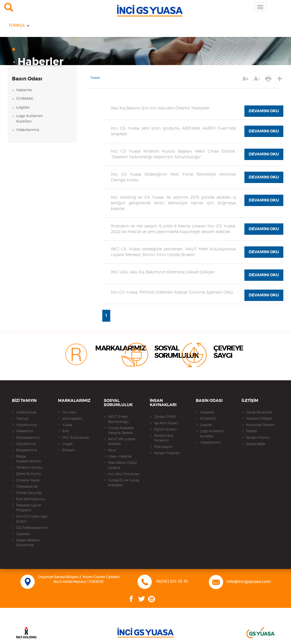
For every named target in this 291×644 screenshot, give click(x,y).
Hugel (67, 444)
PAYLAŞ (280, 79)
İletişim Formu (258, 438)
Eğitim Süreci (165, 429)
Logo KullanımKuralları (30, 119)
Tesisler (251, 431)
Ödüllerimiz (26, 444)
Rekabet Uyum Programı (29, 508)
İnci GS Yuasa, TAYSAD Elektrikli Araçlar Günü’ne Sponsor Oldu (172, 292)
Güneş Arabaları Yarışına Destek (121, 430)
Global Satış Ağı (29, 493)
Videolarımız (28, 130)
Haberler (40, 62)
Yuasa (67, 425)
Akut (112, 450)
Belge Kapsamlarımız (29, 459)
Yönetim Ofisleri (259, 419)
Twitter (142, 599)
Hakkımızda (26, 412)
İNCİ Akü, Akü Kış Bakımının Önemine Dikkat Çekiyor (163, 272)
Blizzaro (69, 450)
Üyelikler (23, 534)
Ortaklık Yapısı (28, 480)
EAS (66, 431)
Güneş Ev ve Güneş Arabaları (124, 483)
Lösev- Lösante (120, 456)
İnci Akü (69, 412)
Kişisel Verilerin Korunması (28, 543)
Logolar (23, 108)
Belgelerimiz (27, 450)
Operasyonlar (27, 487)
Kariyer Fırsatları (167, 453)
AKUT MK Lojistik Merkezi (122, 442)
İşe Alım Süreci (166, 423)
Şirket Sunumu (29, 474)
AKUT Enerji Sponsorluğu (118, 419)
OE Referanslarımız (32, 528)
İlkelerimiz (25, 431)
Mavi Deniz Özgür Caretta (122, 465)
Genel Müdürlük (259, 412)
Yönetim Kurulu (29, 468)
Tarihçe (22, 419)
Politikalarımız (28, 438)
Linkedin (151, 599)
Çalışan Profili (165, 417)
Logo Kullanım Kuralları (212, 434)
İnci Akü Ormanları (124, 474)
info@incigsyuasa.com (249, 582)
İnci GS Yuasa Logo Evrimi (32, 519)
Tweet (95, 78)
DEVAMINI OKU (264, 111)
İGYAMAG (25, 99)
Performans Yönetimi (164, 438)
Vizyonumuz (27, 425)
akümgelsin (72, 419)
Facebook (131, 599)
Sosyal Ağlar (256, 444)
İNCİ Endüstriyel (76, 438)
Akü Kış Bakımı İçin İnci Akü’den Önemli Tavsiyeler (160, 108)
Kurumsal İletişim (260, 425)
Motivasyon (163, 447)
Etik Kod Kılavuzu (31, 499)
